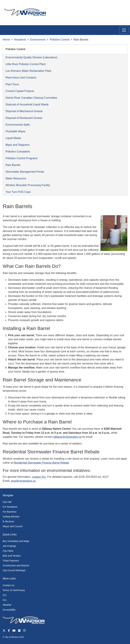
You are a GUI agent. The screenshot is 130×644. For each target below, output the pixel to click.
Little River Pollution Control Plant (25, 64)
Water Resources (16, 178)
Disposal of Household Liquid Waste (27, 104)
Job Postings (9, 546)
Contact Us (8, 585)
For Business (10, 512)
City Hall (7, 502)
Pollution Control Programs (22, 158)
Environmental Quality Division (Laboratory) (31, 57)
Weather (7, 605)
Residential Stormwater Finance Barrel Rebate (41, 463)
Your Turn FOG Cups (18, 192)
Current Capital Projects (20, 91)
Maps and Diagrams (18, 145)
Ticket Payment (11, 561)
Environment (38, 40)
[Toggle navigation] (124, 30)
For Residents (10, 507)
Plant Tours (12, 84)
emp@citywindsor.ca (23, 481)
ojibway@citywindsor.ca (67, 437)
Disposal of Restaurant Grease (24, 118)
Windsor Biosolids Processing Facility (28, 185)
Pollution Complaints (18, 152)
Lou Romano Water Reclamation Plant (28, 71)
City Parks (8, 551)
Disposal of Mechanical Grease (24, 111)
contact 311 (39, 477)
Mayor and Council (12, 526)
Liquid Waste (13, 138)
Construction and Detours (16, 565)
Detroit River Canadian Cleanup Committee (31, 98)
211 (5, 595)
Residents (20, 40)
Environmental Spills (18, 125)
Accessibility (9, 610)
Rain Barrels (13, 165)
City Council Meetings (14, 570)
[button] (120, 6)
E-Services (8, 521)
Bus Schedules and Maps (16, 541)
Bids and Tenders (12, 556)
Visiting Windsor (11, 517)
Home (6, 40)
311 (5, 600)
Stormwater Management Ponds (25, 172)
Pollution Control (59, 40)
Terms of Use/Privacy (14, 590)
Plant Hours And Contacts (21, 78)
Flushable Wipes (15, 131)
